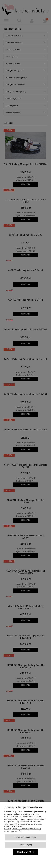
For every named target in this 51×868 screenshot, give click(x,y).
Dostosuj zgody (26, 845)
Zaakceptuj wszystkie (26, 852)
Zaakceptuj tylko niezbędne (26, 837)
